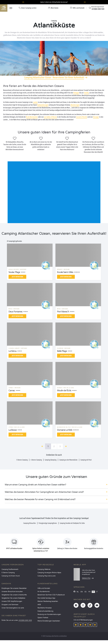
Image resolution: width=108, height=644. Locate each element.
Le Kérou (13, 351)
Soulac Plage (14, 272)
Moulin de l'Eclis (64, 391)
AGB (39, 605)
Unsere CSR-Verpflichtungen (12, 601)
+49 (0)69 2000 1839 (25, 620)
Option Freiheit (43, 618)
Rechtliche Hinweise (45, 608)
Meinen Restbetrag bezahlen (48, 601)
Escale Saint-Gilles (65, 272)
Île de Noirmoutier (32, 117)
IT (97, 592)
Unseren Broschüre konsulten (12, 592)
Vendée (86, 93)
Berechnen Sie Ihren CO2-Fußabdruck (51, 595)
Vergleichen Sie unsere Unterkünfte (14, 595)
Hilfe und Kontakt (44, 588)
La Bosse (13, 430)
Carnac (12, 391)
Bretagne (76, 93)
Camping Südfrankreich (10, 569)
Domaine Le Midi (65, 430)
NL (78, 592)
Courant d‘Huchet (82, 117)
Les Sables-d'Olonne (50, 117)
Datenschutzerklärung (45, 611)
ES (86, 592)
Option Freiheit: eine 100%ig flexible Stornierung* (54, 2)
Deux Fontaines (16, 312)
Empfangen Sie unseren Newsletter (14, 588)
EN (82, 592)
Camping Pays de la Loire (47, 576)
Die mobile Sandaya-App (46, 598)
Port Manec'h (63, 312)
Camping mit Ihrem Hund (11, 576)
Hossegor (96, 117)
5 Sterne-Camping (8, 573)
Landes (35, 102)
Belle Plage (62, 351)
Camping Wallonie (44, 569)
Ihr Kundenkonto (44, 592)
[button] (56, 485)
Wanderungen (75, 105)
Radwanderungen (43, 105)
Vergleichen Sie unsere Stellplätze (13, 598)
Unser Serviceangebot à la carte (13, 608)
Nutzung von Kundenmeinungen (49, 614)
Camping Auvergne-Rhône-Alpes (49, 573)
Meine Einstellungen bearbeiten (49, 621)
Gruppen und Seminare (10, 605)
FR (89, 592)
